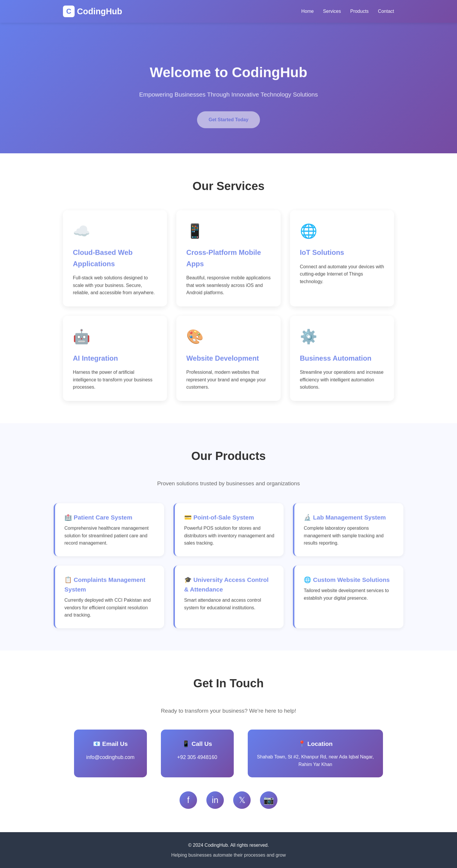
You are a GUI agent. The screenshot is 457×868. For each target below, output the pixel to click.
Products (360, 11)
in (215, 800)
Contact (386, 11)
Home (308, 11)
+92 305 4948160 (197, 757)
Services (332, 11)
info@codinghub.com (110, 757)
